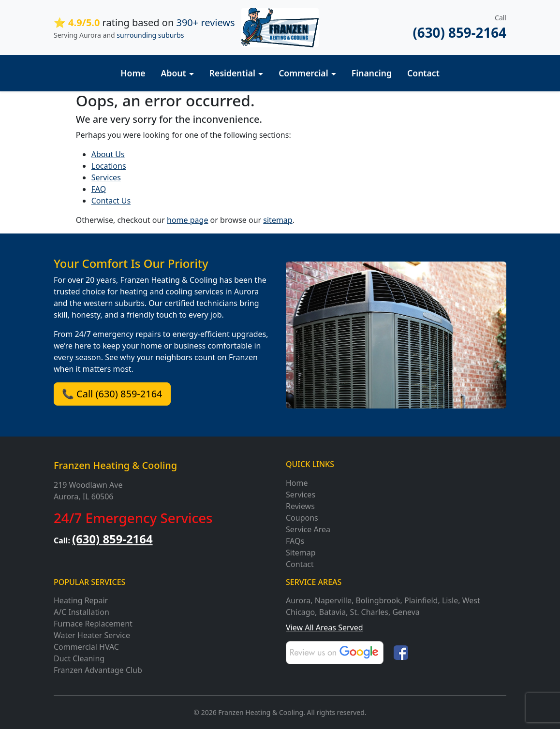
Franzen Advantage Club (98, 670)
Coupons (302, 518)
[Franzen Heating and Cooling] (280, 27)
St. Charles (369, 612)
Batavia (332, 612)
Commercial (303, 73)
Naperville (333, 600)
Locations (109, 166)
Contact (423, 73)
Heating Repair (81, 600)
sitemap (278, 220)
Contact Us (111, 201)
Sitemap (301, 553)
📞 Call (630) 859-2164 (112, 394)
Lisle (450, 600)
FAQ (99, 189)
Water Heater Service (92, 635)
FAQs (295, 541)
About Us (108, 154)
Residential (232, 73)
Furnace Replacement (93, 624)
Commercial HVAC (86, 647)
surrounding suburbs (150, 35)
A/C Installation (81, 612)
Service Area (308, 529)
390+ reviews (205, 22)
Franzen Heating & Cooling (115, 465)
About (174, 73)
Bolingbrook (378, 600)
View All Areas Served (324, 627)
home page (187, 220)
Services (106, 177)
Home (133, 73)
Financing (372, 73)
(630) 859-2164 (459, 32)
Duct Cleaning (79, 658)
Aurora (298, 600)
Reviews (300, 506)
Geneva (406, 612)
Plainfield (421, 600)
